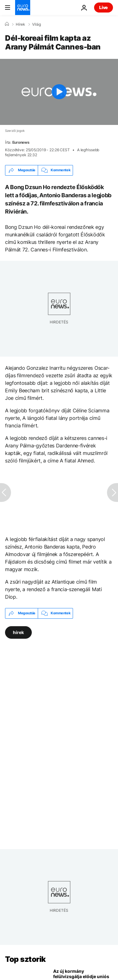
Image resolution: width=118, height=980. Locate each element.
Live (104, 7)
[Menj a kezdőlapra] (23, 8)
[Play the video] (59, 92)
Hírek (20, 24)
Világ (37, 24)
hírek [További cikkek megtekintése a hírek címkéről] (18, 632)
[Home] (7, 24)
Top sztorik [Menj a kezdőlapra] (25, 959)
